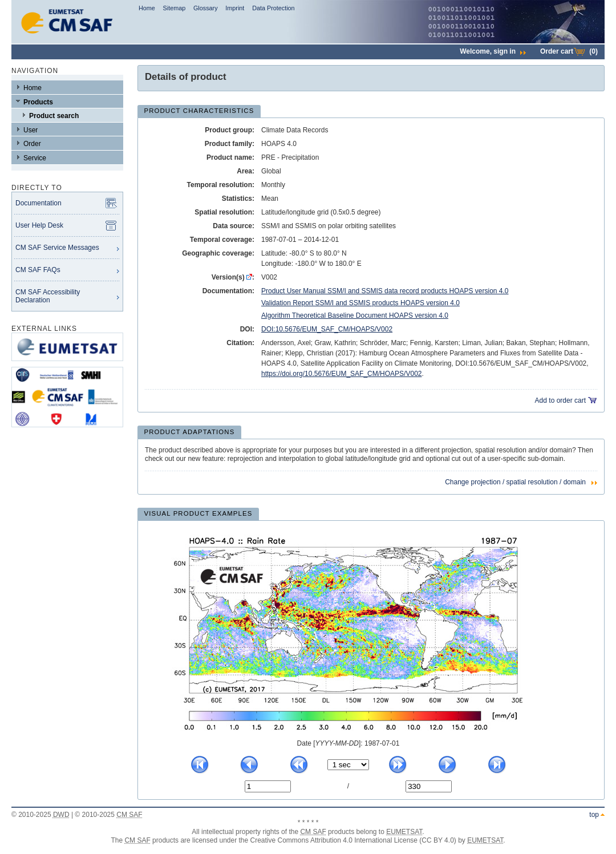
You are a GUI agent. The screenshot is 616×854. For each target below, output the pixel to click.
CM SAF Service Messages (57, 248)
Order (32, 144)
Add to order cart (560, 400)
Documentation (38, 203)
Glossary (206, 8)
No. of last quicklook (405, 780)
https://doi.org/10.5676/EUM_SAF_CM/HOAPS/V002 (341, 374)
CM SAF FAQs (38, 270)
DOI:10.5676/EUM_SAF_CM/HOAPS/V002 (327, 329)
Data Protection (273, 8)
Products (38, 102)
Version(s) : (233, 277)
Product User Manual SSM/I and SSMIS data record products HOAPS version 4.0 (385, 291)
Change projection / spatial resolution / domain (515, 482)
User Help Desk (39, 225)
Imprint (235, 8)
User (31, 130)
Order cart (569, 51)
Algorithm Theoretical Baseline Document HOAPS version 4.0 (355, 315)
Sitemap (175, 8)
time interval (327, 759)
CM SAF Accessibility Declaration (48, 296)
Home (147, 8)
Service (35, 158)
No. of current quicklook (244, 780)
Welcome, (493, 51)
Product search (54, 116)
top (594, 815)
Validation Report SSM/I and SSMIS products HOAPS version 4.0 (360, 303)
